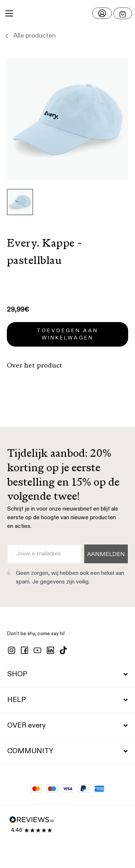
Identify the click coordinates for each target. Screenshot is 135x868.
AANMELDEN (106, 555)
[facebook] (24, 650)
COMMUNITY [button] (67, 751)
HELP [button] (67, 700)
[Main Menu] (9, 13)
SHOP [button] (67, 674)
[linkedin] (50, 650)
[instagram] (12, 650)
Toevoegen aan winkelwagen (67, 334)
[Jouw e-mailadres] (44, 554)
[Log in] (102, 13)
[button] (67, 13)
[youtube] (37, 650)
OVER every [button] (67, 726)
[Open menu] (123, 13)
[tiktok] (63, 650)
